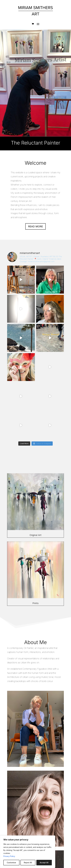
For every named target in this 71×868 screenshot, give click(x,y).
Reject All (28, 863)
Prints (35, 603)
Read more (35, 226)
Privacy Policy (9, 856)
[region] (28, 852)
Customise (11, 863)
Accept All (44, 863)
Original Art (35, 535)
